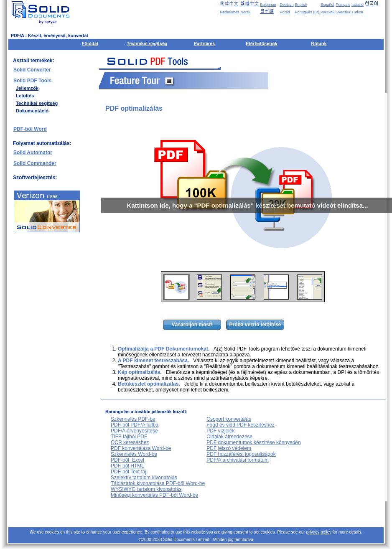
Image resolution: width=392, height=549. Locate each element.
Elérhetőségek (261, 43)
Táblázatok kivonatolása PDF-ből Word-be (158, 483)
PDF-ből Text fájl (129, 472)
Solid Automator (33, 152)
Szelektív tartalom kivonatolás (144, 478)
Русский (327, 12)
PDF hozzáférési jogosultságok (241, 454)
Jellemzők (27, 88)
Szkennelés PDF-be (133, 419)
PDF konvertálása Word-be (141, 448)
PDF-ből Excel (127, 460)
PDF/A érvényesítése (134, 431)
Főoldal (90, 43)
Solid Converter (32, 70)
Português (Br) (307, 12)
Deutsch (286, 5)
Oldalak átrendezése (229, 437)
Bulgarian (268, 5)
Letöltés (25, 96)
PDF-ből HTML (127, 466)
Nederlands (229, 12)
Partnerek (205, 43)
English (301, 5)
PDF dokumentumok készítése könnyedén (253, 442)
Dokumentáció (32, 111)
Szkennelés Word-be (134, 454)
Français (343, 5)
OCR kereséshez (130, 442)
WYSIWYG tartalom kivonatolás (146, 489)
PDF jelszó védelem (229, 448)
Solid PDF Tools (32, 81)
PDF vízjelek (220, 431)
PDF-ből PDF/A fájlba (135, 425)
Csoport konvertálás (229, 419)
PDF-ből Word (30, 129)
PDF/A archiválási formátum (238, 460)
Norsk (245, 12)
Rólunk (319, 43)
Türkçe (357, 12)
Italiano (358, 5)
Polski (285, 12)
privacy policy (319, 532)
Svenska (343, 12)
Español (327, 5)
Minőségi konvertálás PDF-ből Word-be (154, 495)
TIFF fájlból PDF (130, 437)
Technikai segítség (147, 43)
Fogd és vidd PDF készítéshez (241, 425)
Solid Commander (35, 163)
